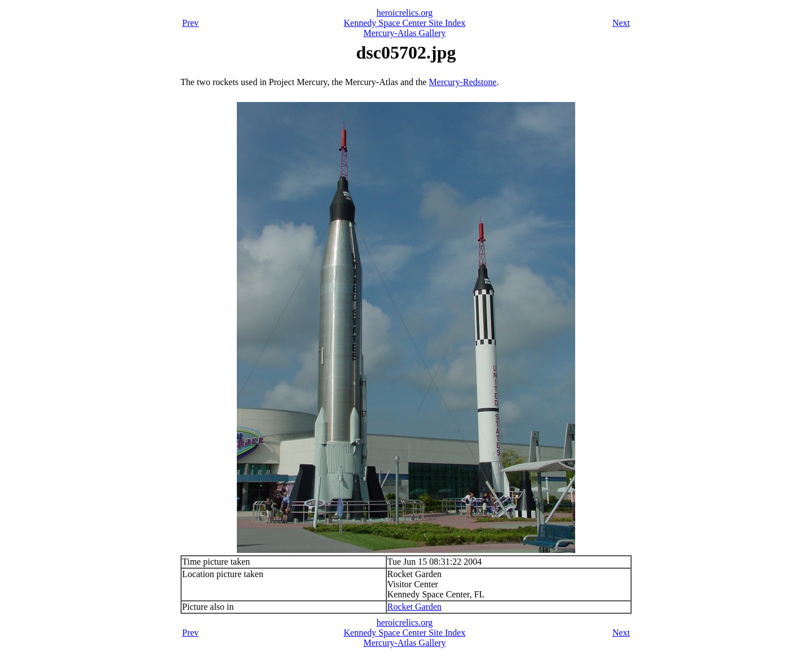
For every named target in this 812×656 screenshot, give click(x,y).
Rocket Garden (414, 607)
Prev (190, 23)
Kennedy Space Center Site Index (405, 23)
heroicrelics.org (405, 13)
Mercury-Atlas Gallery (404, 33)
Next (621, 23)
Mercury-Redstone (463, 82)
